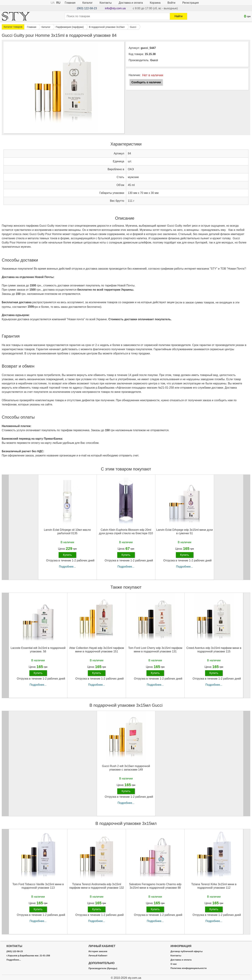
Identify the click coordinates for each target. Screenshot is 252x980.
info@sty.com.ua (115, 8)
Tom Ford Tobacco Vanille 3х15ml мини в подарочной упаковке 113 (38, 886)
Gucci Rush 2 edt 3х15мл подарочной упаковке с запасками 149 (126, 768)
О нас (174, 964)
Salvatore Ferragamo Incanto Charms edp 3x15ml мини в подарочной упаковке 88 (155, 886)
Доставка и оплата (131, 3)
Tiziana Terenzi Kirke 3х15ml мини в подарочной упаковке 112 (214, 886)
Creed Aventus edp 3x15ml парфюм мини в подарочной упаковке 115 (214, 650)
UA (53, 3)
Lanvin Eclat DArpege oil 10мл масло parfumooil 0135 (67, 531)
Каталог (87, 3)
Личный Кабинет (98, 956)
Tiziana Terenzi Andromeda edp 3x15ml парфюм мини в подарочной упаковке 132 (97, 886)
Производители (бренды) (103, 968)
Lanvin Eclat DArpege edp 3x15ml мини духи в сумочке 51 (185, 531)
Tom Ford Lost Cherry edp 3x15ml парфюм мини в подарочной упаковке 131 (155, 650)
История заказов (98, 951)
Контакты (106, 3)
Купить (67, 555)
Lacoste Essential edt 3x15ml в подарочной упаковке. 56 (38, 650)
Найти (178, 16)
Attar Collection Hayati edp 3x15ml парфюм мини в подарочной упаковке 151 (97, 650)
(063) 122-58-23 (87, 8)
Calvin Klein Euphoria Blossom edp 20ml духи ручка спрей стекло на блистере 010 (126, 531)
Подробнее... (67, 567)
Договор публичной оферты (186, 951)
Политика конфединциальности (188, 968)
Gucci (154, 60)
